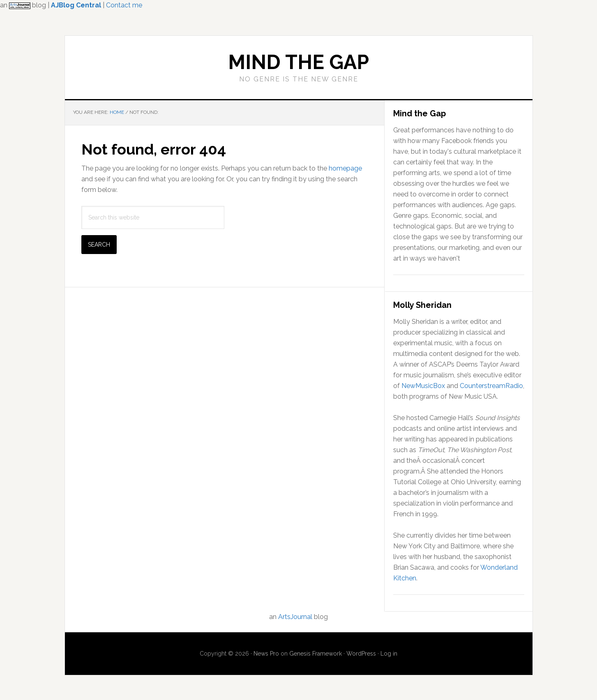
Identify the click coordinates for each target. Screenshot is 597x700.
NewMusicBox (423, 386)
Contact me (124, 5)
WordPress (361, 654)
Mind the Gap (298, 62)
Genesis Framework (316, 654)
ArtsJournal (295, 617)
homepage (345, 168)
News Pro (266, 654)
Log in (389, 654)
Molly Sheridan (422, 305)
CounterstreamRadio (491, 386)
